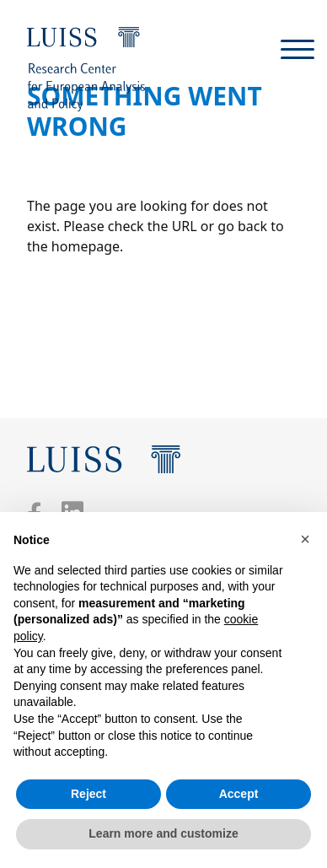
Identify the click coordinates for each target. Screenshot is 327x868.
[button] (305, 539)
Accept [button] (239, 794)
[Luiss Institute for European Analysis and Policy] (86, 69)
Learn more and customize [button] (163, 833)
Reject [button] (88, 794)
